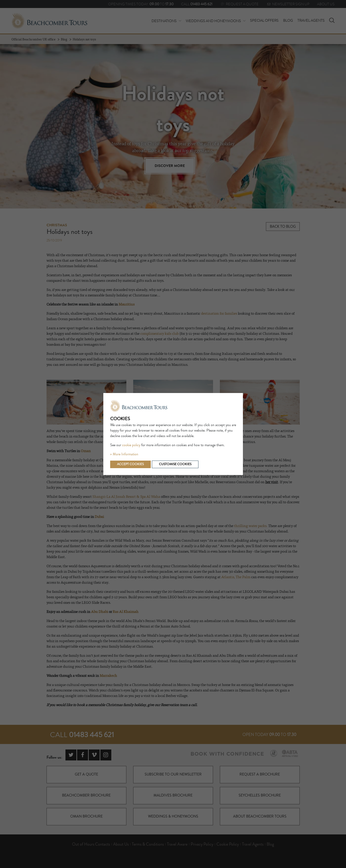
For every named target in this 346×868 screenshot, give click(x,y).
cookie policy (131, 445)
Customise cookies (175, 464)
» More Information (124, 454)
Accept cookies (131, 464)
